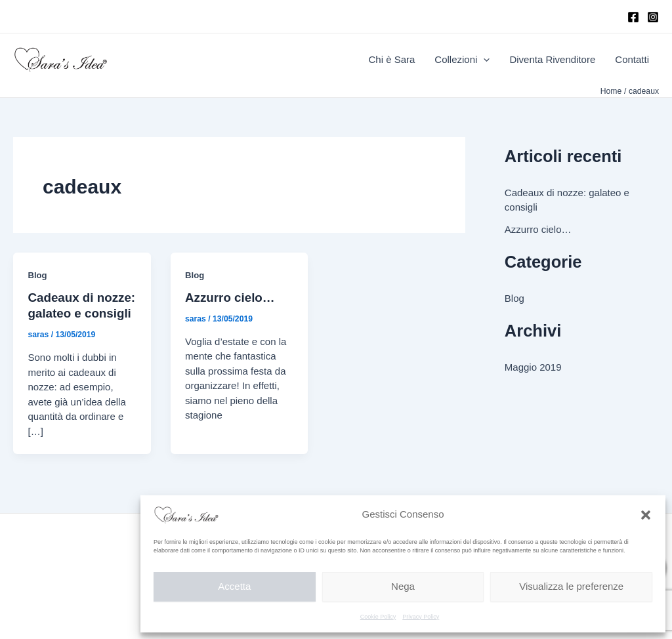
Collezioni (462, 60)
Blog (38, 275)
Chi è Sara (391, 59)
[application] (483, 60)
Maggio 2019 (533, 367)
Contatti (632, 59)
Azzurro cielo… (230, 298)
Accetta (234, 586)
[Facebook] (633, 17)
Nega (403, 586)
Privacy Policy (421, 617)
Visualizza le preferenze (571, 586)
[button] (646, 515)
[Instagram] (653, 17)
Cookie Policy (378, 617)
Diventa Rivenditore (552, 59)
